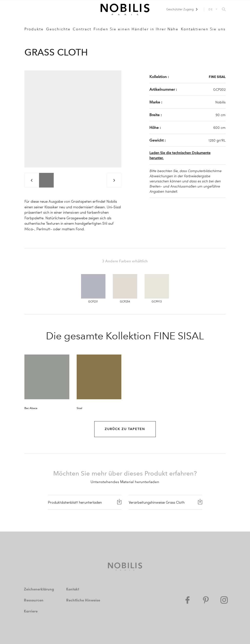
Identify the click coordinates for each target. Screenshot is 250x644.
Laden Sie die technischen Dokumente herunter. (180, 155)
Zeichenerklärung (39, 589)
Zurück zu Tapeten (125, 429)
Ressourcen (34, 600)
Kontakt (73, 589)
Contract (82, 29)
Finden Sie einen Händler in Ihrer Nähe (136, 29)
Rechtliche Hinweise (83, 600)
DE (211, 9)
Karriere (31, 611)
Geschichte (58, 29)
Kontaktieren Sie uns (203, 29)
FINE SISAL (217, 77)
